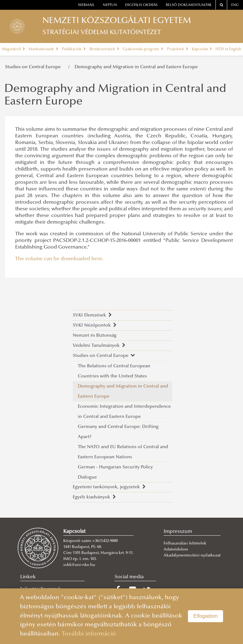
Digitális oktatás (141, 5)
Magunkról (13, 49)
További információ (89, 634)
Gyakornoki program (143, 49)
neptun (110, 5)
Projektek (178, 49)
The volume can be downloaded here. (59, 259)
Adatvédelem (176, 550)
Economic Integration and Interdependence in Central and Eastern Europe (124, 412)
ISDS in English (228, 49)
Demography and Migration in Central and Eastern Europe (136, 67)
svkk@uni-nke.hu (79, 565)
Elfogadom (206, 616)
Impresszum (178, 532)
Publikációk (74, 49)
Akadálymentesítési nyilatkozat (192, 556)
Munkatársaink (43, 49)
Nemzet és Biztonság (95, 336)
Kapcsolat (202, 49)
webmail (86, 5)
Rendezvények (104, 49)
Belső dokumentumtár (189, 5)
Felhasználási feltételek (185, 544)
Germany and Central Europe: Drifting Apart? (118, 432)
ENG (235, 5)
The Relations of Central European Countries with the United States (114, 371)
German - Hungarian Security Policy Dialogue (115, 472)
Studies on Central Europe (34, 67)
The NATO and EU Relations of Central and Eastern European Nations (123, 452)
